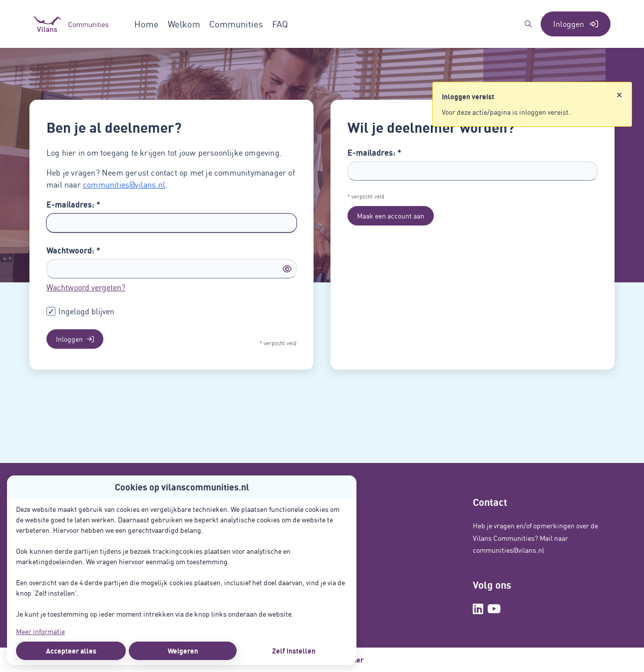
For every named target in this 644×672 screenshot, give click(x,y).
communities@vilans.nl (124, 185)
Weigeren (183, 651)
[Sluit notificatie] (619, 95)
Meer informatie (40, 631)
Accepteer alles (71, 651)
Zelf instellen (294, 651)
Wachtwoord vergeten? (86, 287)
